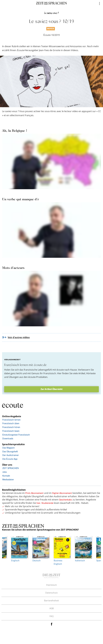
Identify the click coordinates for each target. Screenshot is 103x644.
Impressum (52, 585)
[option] (62, 551)
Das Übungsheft (10, 452)
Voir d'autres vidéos (19, 337)
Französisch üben (11, 423)
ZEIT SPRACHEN (11, 468)
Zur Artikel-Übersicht (52, 389)
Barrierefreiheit (52, 601)
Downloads (8, 438)
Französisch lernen (11, 420)
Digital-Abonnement (62, 493)
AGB (52, 608)
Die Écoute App (10, 459)
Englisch (20, 549)
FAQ (52, 616)
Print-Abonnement (34, 493)
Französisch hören (11, 427)
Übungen (14, 377)
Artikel (82, 373)
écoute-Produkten (38, 377)
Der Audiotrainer (11, 455)
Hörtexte (91, 373)
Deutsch (41, 549)
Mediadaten (8, 480)
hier (38, 503)
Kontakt (6, 476)
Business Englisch (62, 551)
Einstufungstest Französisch (16, 435)
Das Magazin (9, 448)
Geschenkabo (65, 500)
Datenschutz (52, 593)
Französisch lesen (11, 431)
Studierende (47, 503)
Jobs (5, 472)
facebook (52, 624)
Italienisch (83, 549)
